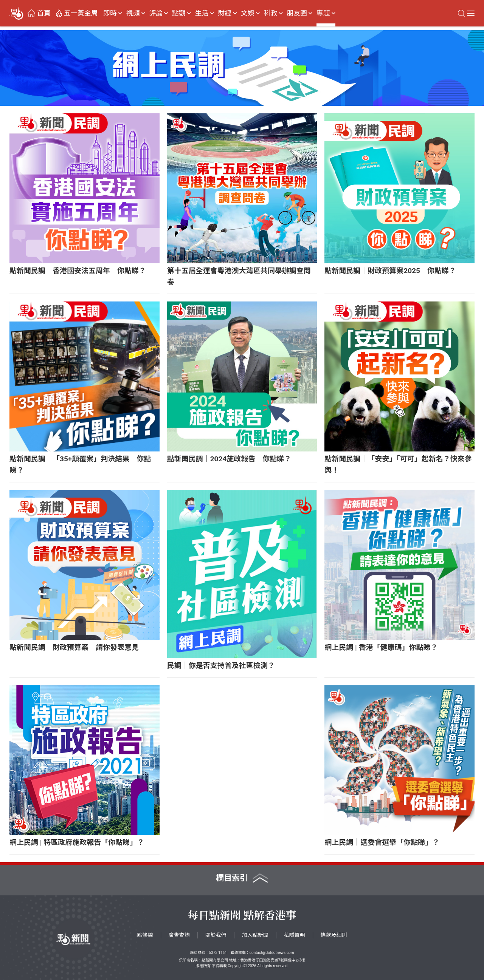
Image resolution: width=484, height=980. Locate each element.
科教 (270, 13)
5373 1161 (218, 953)
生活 (202, 13)
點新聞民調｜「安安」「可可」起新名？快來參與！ (398, 464)
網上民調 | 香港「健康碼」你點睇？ (381, 647)
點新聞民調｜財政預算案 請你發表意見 (74, 647)
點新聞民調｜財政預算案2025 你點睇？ (390, 271)
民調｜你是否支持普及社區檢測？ (221, 665)
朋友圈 (297, 13)
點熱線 (145, 935)
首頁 (44, 13)
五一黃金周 (81, 13)
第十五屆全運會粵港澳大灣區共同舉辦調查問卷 (239, 276)
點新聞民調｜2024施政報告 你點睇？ (229, 459)
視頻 (133, 13)
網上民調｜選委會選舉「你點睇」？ (382, 842)
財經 (225, 13)
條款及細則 (334, 935)
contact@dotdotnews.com (272, 953)
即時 (110, 13)
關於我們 (216, 935)
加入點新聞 (255, 935)
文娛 (248, 13)
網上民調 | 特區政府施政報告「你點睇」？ (77, 842)
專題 (323, 13)
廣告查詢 (179, 935)
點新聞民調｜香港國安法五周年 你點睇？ (78, 271)
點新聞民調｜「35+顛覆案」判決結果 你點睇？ (80, 464)
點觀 (179, 13)
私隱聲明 (295, 935)
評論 (156, 13)
